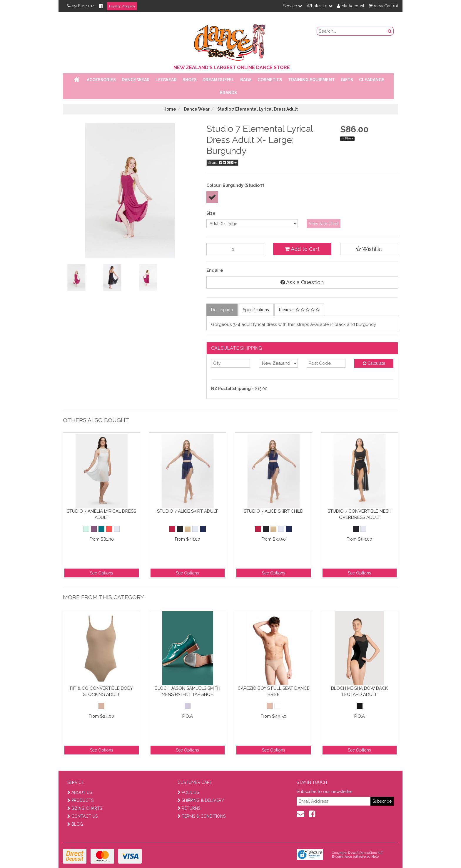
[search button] (390, 31)
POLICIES (188, 792)
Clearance (372, 80)
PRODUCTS (80, 800)
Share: (222, 163)
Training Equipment (311, 80)
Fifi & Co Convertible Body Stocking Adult (101, 691)
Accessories (101, 80)
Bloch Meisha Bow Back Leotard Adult (359, 691)
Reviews (299, 310)
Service (293, 6)
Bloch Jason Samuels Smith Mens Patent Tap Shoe (187, 691)
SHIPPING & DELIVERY (201, 800)
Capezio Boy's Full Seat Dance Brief (274, 691)
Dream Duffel (218, 80)
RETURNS (189, 808)
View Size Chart (324, 224)
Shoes (190, 80)
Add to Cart (302, 249)
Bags (246, 80)
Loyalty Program (122, 6)
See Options (102, 573)
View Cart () (383, 6)
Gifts (347, 80)
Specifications (256, 310)
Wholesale (320, 6)
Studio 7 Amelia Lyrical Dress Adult (101, 514)
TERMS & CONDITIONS (202, 816)
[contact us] (300, 814)
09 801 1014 (81, 6)
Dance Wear (136, 80)
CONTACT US (82, 816)
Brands (228, 93)
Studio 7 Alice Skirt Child (274, 511)
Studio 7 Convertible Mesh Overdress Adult (359, 514)
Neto (375, 857)
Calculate (374, 363)
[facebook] (312, 814)
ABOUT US (80, 792)
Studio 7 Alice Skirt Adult (187, 511)
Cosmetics (270, 80)
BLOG (75, 824)
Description (222, 310)
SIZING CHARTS (85, 808)
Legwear (166, 80)
